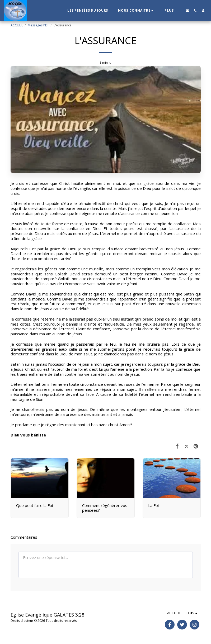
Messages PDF (38, 25)
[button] (136, 11)
